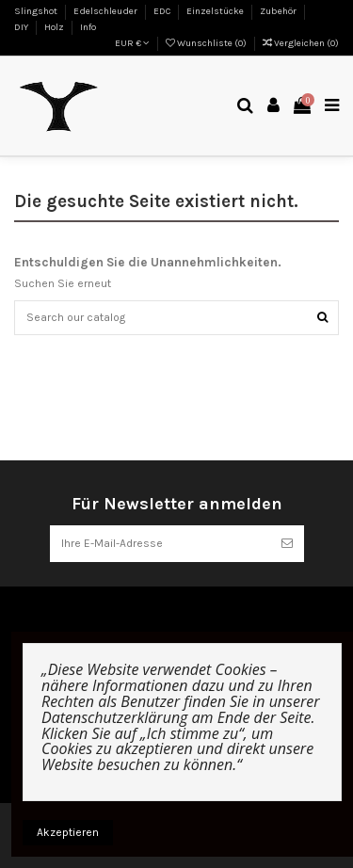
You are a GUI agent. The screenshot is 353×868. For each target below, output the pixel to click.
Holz (55, 27)
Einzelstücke (216, 11)
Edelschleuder (106, 11)
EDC (163, 11)
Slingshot (37, 11)
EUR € (132, 43)
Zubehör (279, 11)
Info (88, 27)
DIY (22, 27)
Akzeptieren (68, 832)
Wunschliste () (207, 43)
